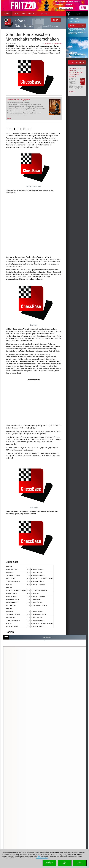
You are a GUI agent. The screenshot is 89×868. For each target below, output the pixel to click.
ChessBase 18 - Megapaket (18, 100)
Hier (39, 856)
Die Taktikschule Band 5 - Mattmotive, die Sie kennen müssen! (77, 72)
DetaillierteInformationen (50, 863)
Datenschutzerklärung (42, 858)
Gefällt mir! (48, 43)
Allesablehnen (64, 863)
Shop (7, 14)
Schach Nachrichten (24, 23)
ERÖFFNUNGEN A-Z (30, 14)
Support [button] (45, 14)
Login (79, 14)
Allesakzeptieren (80, 863)
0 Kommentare (57, 43)
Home (16, 14)
